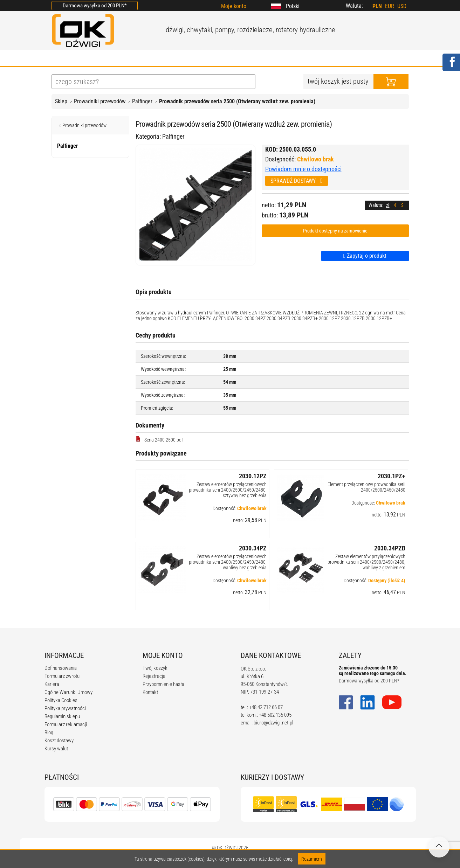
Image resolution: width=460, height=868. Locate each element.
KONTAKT (341, 58)
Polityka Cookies (61, 700)
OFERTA (133, 58)
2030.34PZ (253, 548)
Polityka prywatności (65, 708)
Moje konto (234, 6)
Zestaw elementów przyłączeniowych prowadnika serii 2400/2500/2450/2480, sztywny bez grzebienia (228, 490)
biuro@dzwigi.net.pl (273, 723)
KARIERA (301, 58)
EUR (390, 6)
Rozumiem (312, 859)
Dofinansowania (61, 668)
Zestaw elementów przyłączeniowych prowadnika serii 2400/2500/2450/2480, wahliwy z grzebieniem (366, 562)
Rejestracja (154, 676)
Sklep (61, 101)
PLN (377, 6)
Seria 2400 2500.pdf (159, 439)
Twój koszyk (155, 668)
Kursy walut (56, 749)
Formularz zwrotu (62, 676)
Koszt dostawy (59, 741)
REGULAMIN (204, 58)
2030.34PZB (390, 548)
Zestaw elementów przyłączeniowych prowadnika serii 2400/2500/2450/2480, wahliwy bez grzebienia (228, 562)
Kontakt (150, 692)
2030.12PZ (253, 476)
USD (402, 6)
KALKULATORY (255, 58)
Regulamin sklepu (62, 716)
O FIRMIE (95, 58)
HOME (60, 58)
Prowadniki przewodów (100, 101)
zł (388, 205)
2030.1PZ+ (392, 476)
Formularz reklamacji (66, 724)
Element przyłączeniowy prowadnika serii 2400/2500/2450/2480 (366, 487)
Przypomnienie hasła (163, 684)
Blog (49, 732)
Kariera (52, 684)
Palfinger (142, 101)
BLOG (166, 58)
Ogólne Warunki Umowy (68, 692)
